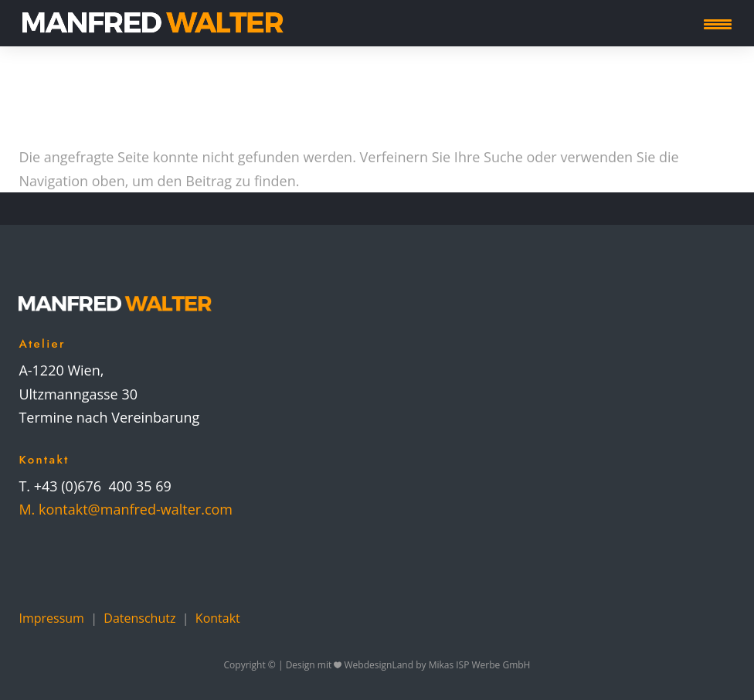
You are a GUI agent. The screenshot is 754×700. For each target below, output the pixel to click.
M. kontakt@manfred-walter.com (126, 509)
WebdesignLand (380, 665)
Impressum (51, 618)
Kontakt (218, 618)
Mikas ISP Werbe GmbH (480, 665)
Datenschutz (139, 618)
